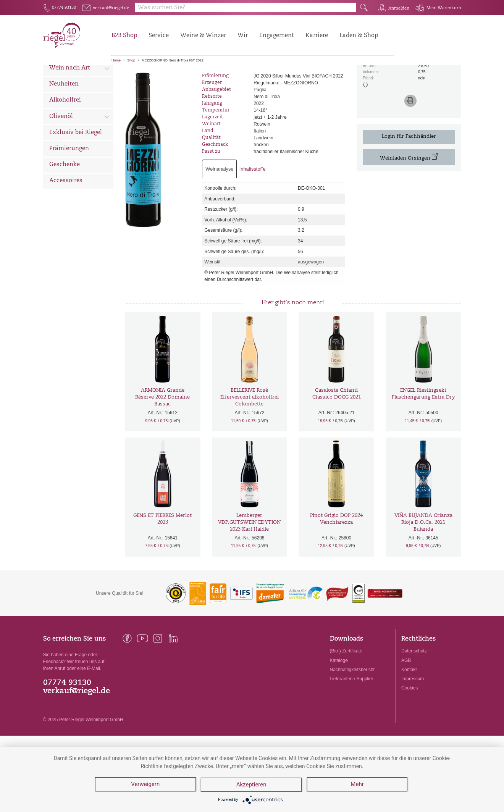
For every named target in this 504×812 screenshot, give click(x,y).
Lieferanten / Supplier (352, 721)
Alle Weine (65, 78)
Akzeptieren (252, 785)
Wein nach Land (80, 95)
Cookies (409, 730)
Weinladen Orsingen (409, 199)
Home (116, 60)
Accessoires (66, 223)
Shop (131, 60)
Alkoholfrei (65, 143)
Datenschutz (414, 693)
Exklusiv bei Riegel (76, 175)
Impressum (413, 721)
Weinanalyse (219, 211)
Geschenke (65, 207)
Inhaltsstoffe (253, 211)
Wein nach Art (80, 111)
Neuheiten (64, 127)
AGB (406, 703)
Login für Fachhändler (409, 179)
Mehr (358, 785)
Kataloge (339, 703)
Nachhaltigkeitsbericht (352, 712)
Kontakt (409, 712)
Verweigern (145, 785)
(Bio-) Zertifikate (346, 693)
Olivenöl (80, 160)
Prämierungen (69, 191)
